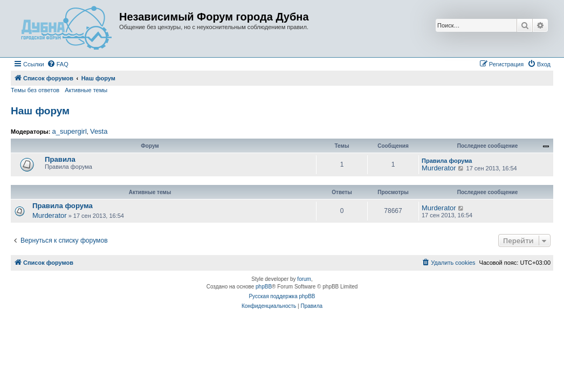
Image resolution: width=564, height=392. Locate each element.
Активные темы (86, 90)
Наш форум (40, 111)
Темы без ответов (35, 90)
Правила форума (447, 161)
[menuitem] (58, 64)
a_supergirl (69, 132)
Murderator (439, 168)
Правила (60, 159)
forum (304, 279)
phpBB (264, 287)
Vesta (99, 132)
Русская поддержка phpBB (282, 296)
